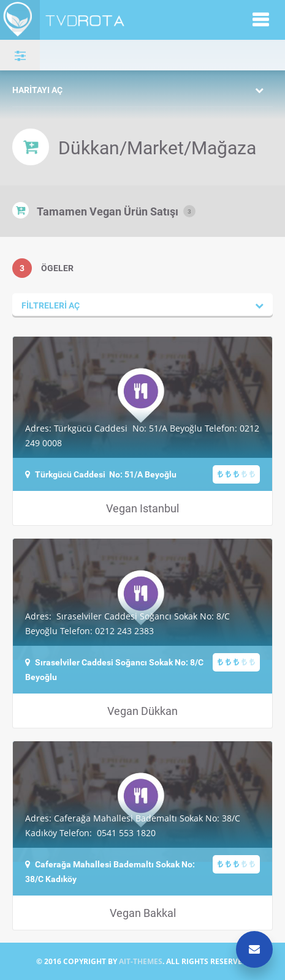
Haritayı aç (37, 90)
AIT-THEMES (141, 961)
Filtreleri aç (51, 305)
